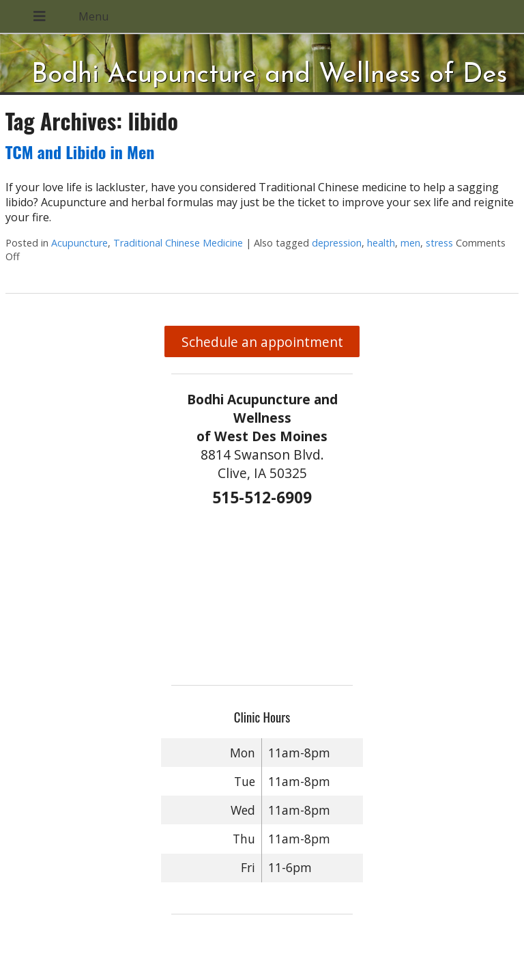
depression (337, 243)
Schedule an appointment (262, 342)
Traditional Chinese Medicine (178, 243)
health (381, 243)
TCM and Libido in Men (80, 152)
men (410, 243)
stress (439, 243)
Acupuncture (79, 243)
